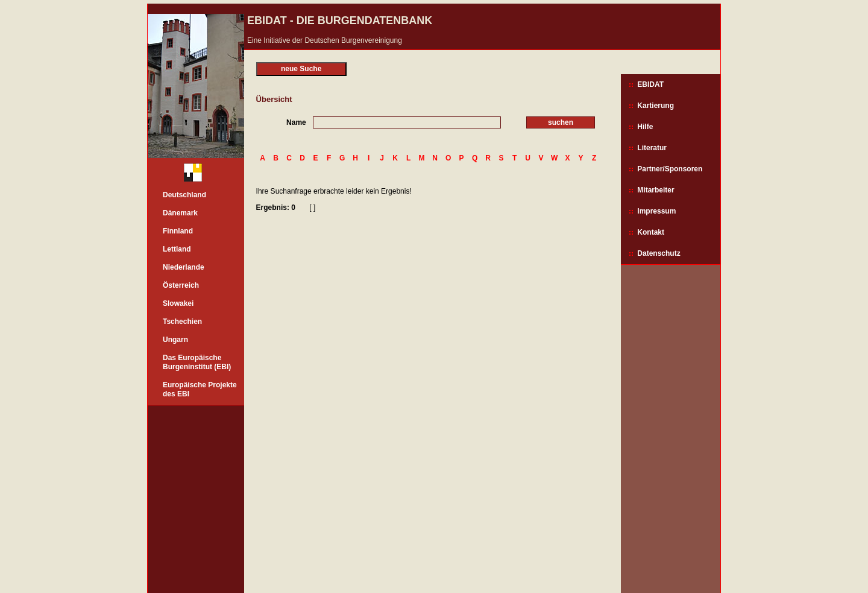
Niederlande (184, 267)
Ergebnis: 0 (276, 208)
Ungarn (175, 340)
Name (296, 122)
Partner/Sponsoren (670, 169)
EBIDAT (650, 84)
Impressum (656, 211)
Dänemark (180, 213)
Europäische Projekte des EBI (200, 389)
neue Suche (301, 69)
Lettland (177, 249)
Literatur (652, 148)
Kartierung (656, 106)
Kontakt (651, 232)
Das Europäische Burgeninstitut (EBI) (197, 362)
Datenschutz (659, 253)
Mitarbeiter (656, 190)
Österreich (181, 285)
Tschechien (182, 322)
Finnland (178, 231)
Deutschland (184, 195)
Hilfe (645, 127)
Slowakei (178, 303)
